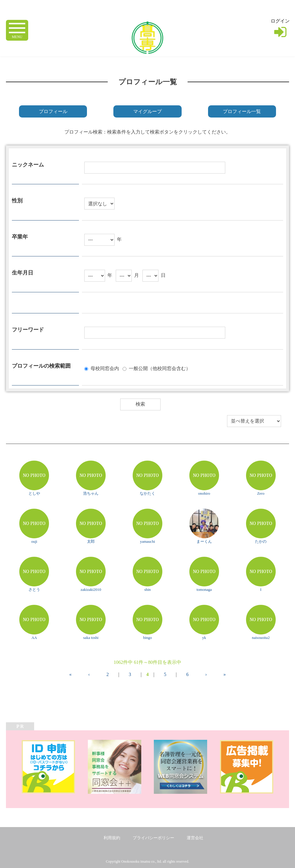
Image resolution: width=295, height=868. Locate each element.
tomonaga (204, 589)
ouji (34, 541)
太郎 (91, 541)
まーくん (204, 541)
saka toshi (91, 638)
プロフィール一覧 (242, 111)
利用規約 (112, 838)
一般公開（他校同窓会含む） (160, 368)
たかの (261, 541)
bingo (147, 638)
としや (34, 493)
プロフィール (53, 111)
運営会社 (195, 838)
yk (204, 638)
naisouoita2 (261, 638)
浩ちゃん (91, 493)
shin (147, 589)
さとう (34, 589)
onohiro (204, 493)
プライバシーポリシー (153, 838)
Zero (261, 493)
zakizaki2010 (91, 589)
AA (34, 638)
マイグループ (147, 111)
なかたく (147, 493)
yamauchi (148, 541)
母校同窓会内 (105, 368)
